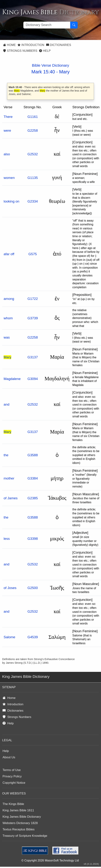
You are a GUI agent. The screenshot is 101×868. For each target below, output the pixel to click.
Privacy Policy (12, 776)
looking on (11, 201)
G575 (33, 254)
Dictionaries (59, 45)
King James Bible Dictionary (22, 817)
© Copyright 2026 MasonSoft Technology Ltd (50, 860)
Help (45, 51)
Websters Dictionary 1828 (20, 823)
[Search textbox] (47, 25)
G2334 (33, 201)
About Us (9, 757)
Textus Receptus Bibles (19, 829)
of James (11, 498)
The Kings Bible (13, 804)
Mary (64, 72)
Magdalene (12, 379)
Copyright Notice (14, 783)
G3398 (33, 539)
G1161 (33, 117)
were (7, 130)
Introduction (31, 45)
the (6, 455)
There (8, 117)
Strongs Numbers (20, 51)
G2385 (33, 498)
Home (9, 45)
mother (9, 478)
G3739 (33, 318)
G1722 (33, 299)
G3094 (33, 379)
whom (8, 318)
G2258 (33, 130)
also (7, 154)
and (7, 404)
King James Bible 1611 (18, 810)
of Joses (10, 588)
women (9, 178)
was (7, 337)
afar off (9, 254)
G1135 (33, 178)
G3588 (33, 455)
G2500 (33, 588)
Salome (9, 637)
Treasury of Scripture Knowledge (25, 836)
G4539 (33, 637)
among (9, 299)
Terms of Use (12, 770)
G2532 (33, 154)
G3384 (33, 478)
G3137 (33, 357)
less (7, 539)
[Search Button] (74, 25)
